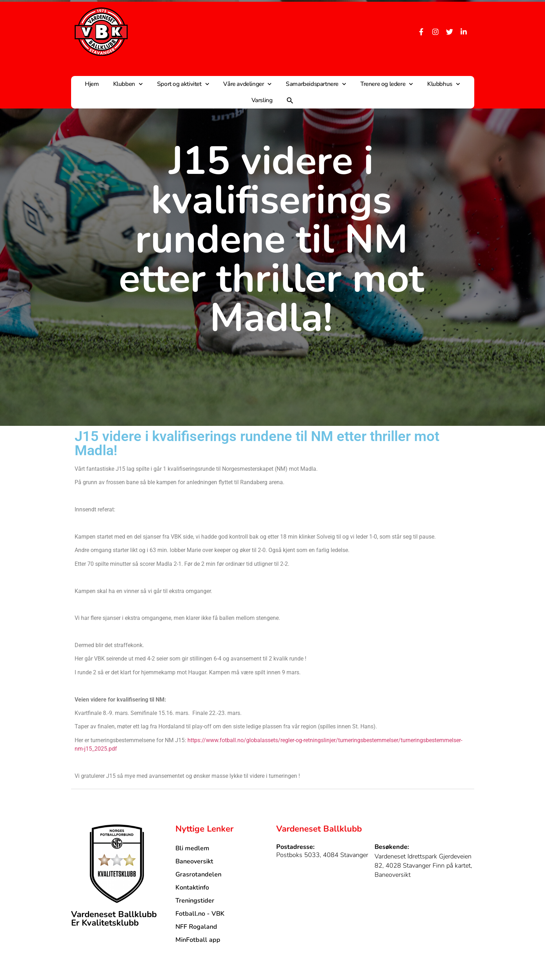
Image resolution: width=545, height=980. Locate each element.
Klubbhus (444, 84)
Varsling (262, 100)
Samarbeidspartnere (316, 84)
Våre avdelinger (247, 84)
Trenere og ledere (387, 84)
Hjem (92, 84)
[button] (290, 100)
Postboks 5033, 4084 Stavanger (322, 855)
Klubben (128, 84)
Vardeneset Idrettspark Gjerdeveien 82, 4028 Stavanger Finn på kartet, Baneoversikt (423, 865)
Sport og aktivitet (183, 84)
